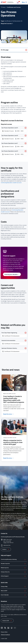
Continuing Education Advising (13, 560)
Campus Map (13, 587)
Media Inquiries (13, 568)
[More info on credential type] (22, 21)
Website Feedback (5, 635)
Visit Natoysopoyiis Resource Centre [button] (13, 525)
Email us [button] (6, 549)
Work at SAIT (13, 591)
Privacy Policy (4, 632)
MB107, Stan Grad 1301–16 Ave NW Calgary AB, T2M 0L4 (8, 541)
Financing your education (12, 274)
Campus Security (13, 572)
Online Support (13, 576)
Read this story (8, 414)
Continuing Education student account (11, 183)
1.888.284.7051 (7, 545)
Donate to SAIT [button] (7, 621)
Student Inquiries (13, 564)
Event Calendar (13, 595)
